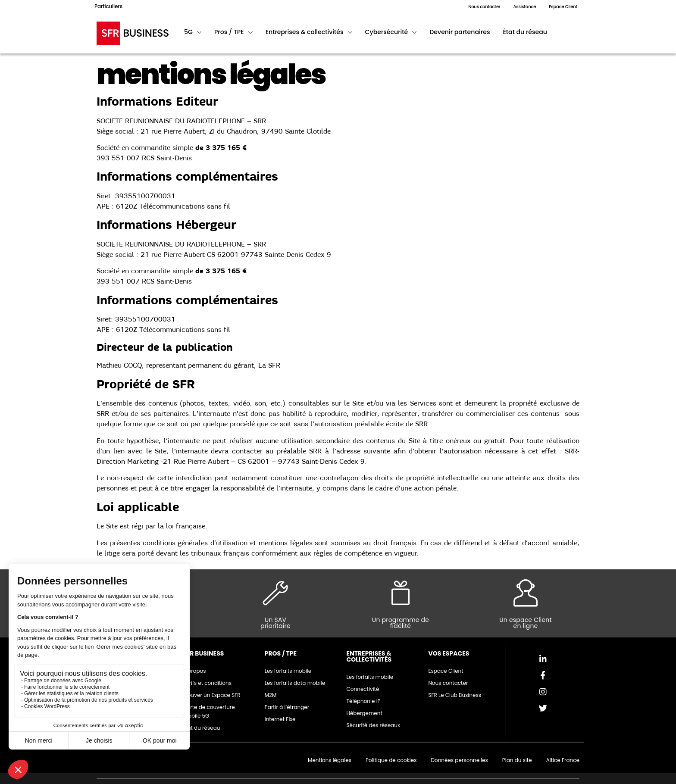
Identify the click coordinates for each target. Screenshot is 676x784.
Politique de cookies (391, 760)
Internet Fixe (280, 719)
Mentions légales (330, 760)
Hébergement (365, 713)
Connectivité (363, 689)
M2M (271, 695)
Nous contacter (448, 683)
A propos (194, 671)
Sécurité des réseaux (373, 725)
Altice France (563, 760)
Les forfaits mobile (288, 671)
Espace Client (446, 671)
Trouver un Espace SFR (212, 695)
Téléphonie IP (364, 701)
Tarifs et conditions (207, 683)
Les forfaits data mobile (295, 683)
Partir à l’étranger (287, 707)
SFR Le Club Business (455, 695)
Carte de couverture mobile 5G (209, 711)
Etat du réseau (202, 728)
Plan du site (517, 760)
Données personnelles (459, 760)
